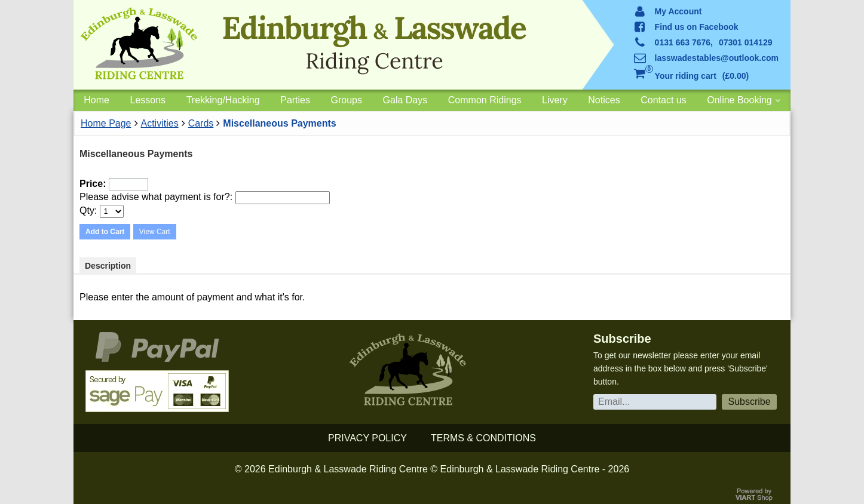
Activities (160, 123)
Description (108, 266)
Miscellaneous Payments (279, 123)
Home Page (106, 123)
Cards (201, 123)
